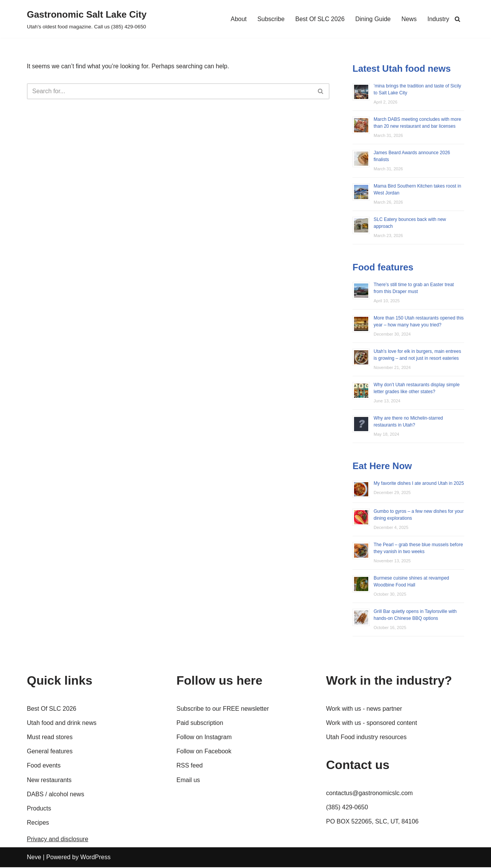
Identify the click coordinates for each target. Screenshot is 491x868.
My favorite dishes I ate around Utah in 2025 (419, 484)
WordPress (95, 858)
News (409, 19)
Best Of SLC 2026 (320, 19)
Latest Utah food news (402, 68)
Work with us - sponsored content (372, 724)
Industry (438, 19)
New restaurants (49, 781)
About (238, 19)
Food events (44, 767)
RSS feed (189, 767)
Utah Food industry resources (366, 738)
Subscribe (270, 19)
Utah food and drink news (62, 724)
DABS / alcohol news (55, 795)
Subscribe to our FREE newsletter (223, 709)
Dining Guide (373, 19)
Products (39, 809)
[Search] (457, 19)
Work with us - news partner (364, 709)
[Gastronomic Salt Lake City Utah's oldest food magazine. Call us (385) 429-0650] (87, 19)
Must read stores (50, 738)
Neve (34, 858)
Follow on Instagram (204, 738)
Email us (188, 781)
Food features (383, 268)
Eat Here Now (382, 467)
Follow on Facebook (204, 752)
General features (50, 752)
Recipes (38, 823)
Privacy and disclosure (58, 840)
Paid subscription (200, 724)
